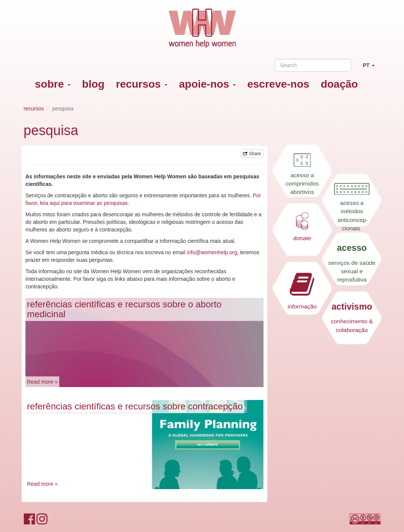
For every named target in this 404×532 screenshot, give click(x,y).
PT (372, 68)
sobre (53, 84)
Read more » (42, 382)
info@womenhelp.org (212, 252)
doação (339, 84)
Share (252, 154)
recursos (142, 84)
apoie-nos (207, 84)
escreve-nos (278, 84)
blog (93, 84)
